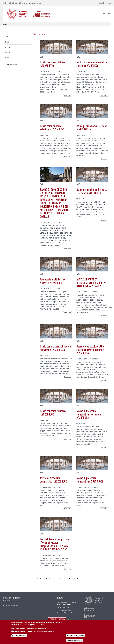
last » (78, 579)
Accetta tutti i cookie (76, 637)
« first (38, 579)
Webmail (101, 3)
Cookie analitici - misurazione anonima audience (34, 633)
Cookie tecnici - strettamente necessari (30, 630)
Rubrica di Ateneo (35, 3)
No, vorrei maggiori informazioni (32, 626)
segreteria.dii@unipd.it (63, 619)
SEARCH (102, 17)
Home (5, 25)
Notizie (8, 58)
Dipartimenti (13, 3)
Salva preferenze (19, 637)
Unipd (5, 3)
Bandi (7, 42)
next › (75, 579)
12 (66, 579)
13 (69, 579)
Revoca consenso (75, 642)
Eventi (8, 52)
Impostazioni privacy (57, 620)
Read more (68, 95)
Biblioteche (23, 3)
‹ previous (41, 579)
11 (63, 579)
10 (61, 579)
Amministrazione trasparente (11, 605)
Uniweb (108, 3)
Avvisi (8, 47)
